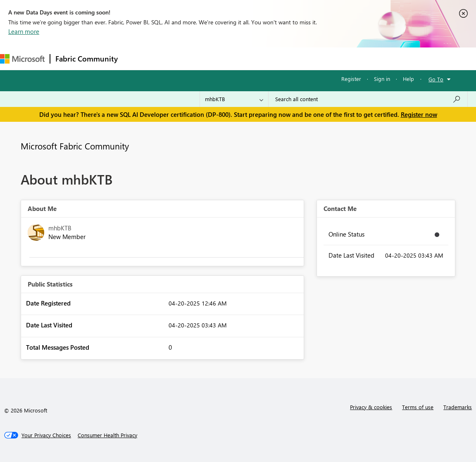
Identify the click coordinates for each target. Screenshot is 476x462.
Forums (137, 58)
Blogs (281, 58)
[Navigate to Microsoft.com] (22, 59)
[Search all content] (368, 99)
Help (408, 79)
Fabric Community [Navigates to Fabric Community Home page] (87, 59)
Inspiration (173, 58)
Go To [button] (436, 79)
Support (347, 58)
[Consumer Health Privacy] (107, 435)
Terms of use (418, 407)
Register (351, 79)
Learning (312, 58)
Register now (419, 114)
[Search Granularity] (234, 99)
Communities (244, 58)
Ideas (207, 58)
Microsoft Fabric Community (75, 146)
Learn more (24, 31)
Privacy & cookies (371, 407)
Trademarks (458, 407)
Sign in (382, 79)
